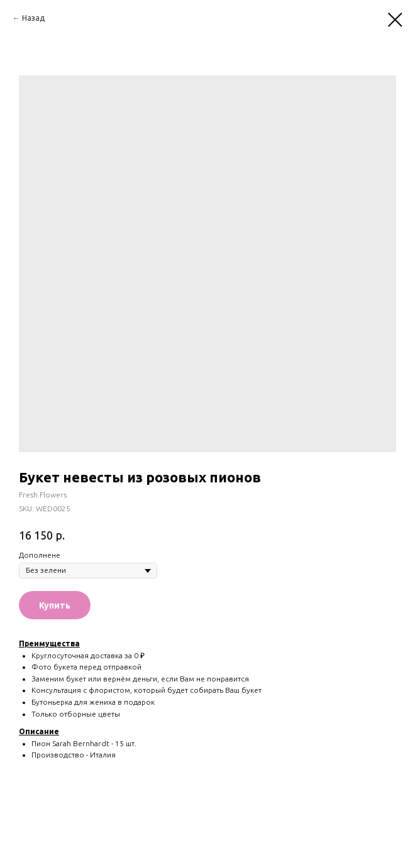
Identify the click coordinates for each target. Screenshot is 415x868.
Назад (33, 18)
